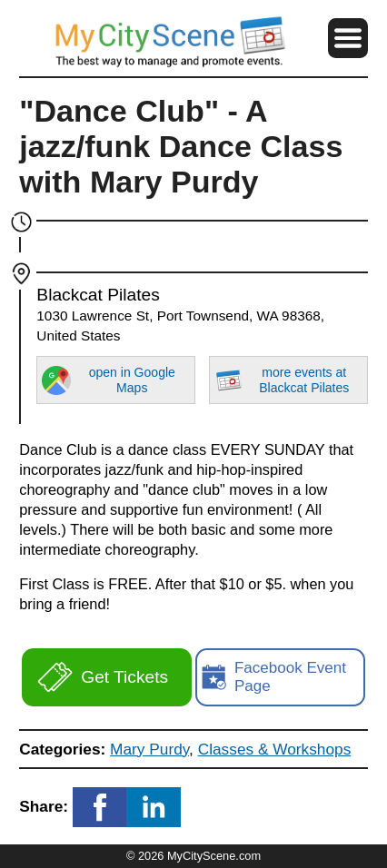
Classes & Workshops (275, 749)
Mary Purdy (149, 749)
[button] (348, 38)
